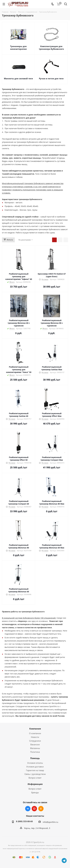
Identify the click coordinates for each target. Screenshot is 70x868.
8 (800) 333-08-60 (24, 821)
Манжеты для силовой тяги (18, 78)
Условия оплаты (35, 763)
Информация (35, 784)
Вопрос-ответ (35, 778)
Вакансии (35, 744)
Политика (35, 752)
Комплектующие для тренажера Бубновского (51, 48)
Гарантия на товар (35, 770)
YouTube (34, 809)
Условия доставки (35, 767)
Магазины (35, 748)
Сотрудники (35, 741)
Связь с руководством (35, 774)
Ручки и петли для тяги (51, 78)
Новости (35, 737)
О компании (35, 733)
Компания (35, 729)
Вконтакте (28, 809)
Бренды (35, 792)
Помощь (35, 758)
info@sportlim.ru (50, 822)
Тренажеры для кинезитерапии (18, 48)
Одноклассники (41, 809)
